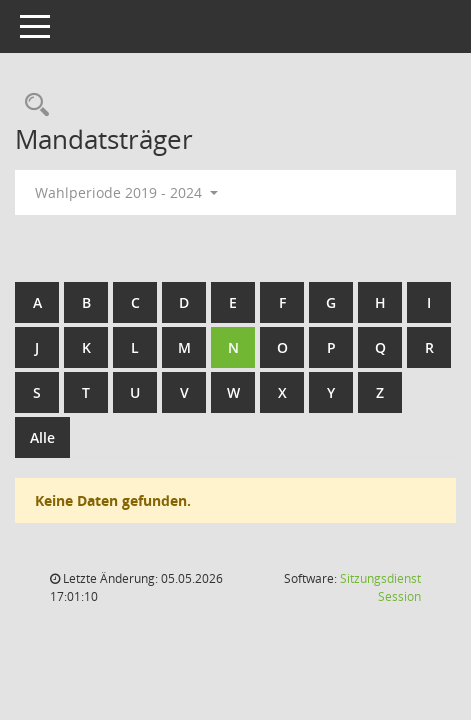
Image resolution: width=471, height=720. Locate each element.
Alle (42, 437)
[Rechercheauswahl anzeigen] (32, 105)
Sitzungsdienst (380, 587)
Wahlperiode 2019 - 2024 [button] (126, 192)
